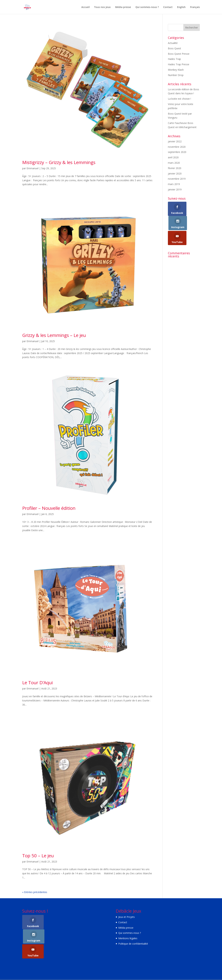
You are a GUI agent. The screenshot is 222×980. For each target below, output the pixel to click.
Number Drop (176, 75)
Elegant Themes (44, 969)
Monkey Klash (176, 70)
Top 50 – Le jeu (38, 856)
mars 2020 (174, 163)
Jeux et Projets (127, 917)
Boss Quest (174, 48)
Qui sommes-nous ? (147, 7)
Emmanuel (33, 168)
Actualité (173, 43)
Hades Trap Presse (179, 64)
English (181, 7)
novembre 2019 (177, 179)
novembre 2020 (177, 147)
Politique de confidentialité (133, 944)
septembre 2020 (177, 152)
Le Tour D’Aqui (37, 682)
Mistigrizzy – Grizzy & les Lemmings (59, 162)
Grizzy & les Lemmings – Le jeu (54, 335)
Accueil (86, 7)
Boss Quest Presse (179, 54)
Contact (168, 7)
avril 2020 (173, 157)
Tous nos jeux (102, 7)
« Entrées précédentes (35, 892)
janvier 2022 (175, 141)
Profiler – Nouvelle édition (49, 508)
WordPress (79, 969)
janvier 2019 (175, 189)
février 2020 (175, 168)
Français (195, 7)
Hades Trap (174, 59)
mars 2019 (174, 184)
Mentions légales (128, 938)
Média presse (123, 7)
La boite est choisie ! (179, 99)
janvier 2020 (175, 173)
